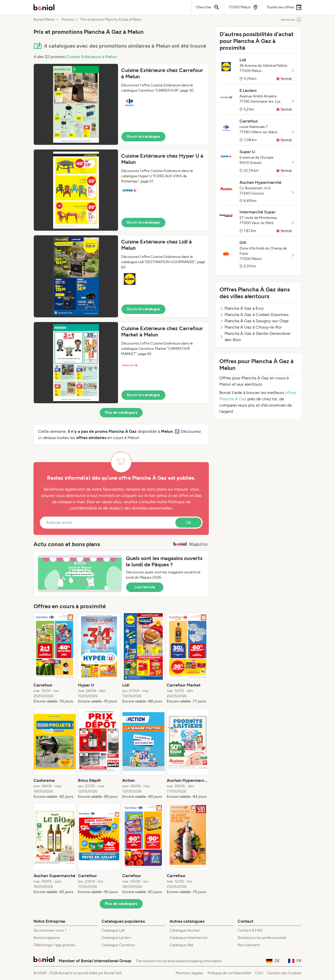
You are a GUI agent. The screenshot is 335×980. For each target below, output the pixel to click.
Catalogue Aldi (181, 945)
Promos (68, 20)
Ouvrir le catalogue (143, 137)
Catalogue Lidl (113, 930)
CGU (259, 973)
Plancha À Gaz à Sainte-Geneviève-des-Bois (256, 337)
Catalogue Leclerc (116, 938)
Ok (188, 522)
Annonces (291, 20)
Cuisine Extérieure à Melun (91, 57)
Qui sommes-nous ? (50, 930)
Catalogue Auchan (185, 930)
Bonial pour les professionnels (262, 938)
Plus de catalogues (121, 413)
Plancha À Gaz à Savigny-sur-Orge (254, 321)
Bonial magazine (47, 938)
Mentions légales (189, 973)
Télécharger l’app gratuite (54, 945)
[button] (121, 104)
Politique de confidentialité (229, 973)
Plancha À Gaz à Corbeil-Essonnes (254, 315)
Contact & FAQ (250, 930)
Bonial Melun (44, 20)
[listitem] (55, 658)
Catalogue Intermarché (189, 938)
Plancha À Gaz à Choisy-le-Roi (251, 327)
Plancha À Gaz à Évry (242, 308)
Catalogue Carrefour (118, 945)
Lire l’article (145, 587)
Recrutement (249, 945)
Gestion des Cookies (284, 973)
